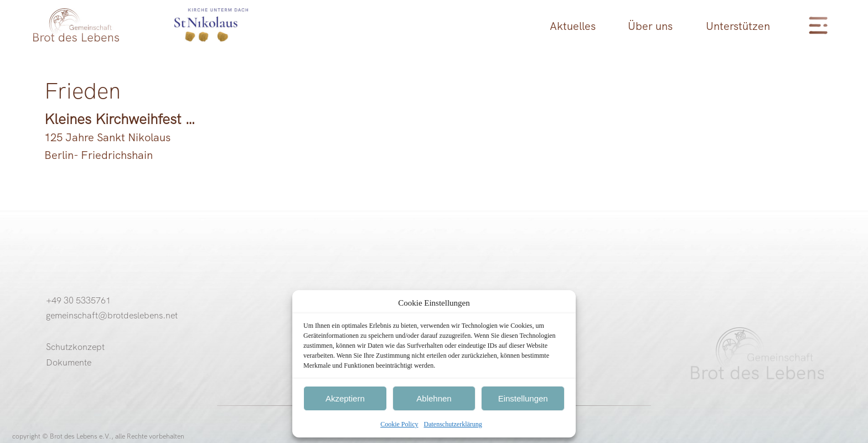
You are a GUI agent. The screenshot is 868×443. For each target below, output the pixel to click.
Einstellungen (523, 398)
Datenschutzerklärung (453, 424)
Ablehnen (434, 398)
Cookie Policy (399, 424)
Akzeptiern (345, 398)
